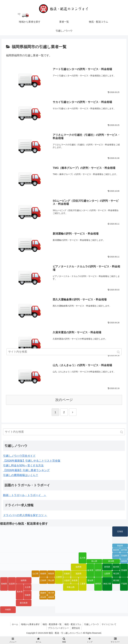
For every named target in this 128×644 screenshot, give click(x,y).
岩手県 (124, 551)
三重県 (83, 584)
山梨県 (107, 574)
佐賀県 (12, 584)
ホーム (14, 625)
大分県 (28, 588)
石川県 (83, 558)
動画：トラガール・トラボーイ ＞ (25, 496)
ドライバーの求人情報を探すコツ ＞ (25, 516)
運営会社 (76, 628)
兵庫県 (59, 578)
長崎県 (4, 584)
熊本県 (20, 592)
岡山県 (51, 581)
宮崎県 (28, 596)
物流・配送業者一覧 (52, 625)
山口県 (35, 574)
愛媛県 (43, 593)
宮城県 (124, 556)
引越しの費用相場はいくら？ (21, 476)
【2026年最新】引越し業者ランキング (26, 471)
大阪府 (67, 581)
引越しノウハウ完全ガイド (19, 456)
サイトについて (110, 625)
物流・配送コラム (73, 625)
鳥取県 (51, 574)
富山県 (94, 562)
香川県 (51, 593)
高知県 (43, 598)
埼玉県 (116, 574)
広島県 (43, 581)
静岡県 (98, 584)
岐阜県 (90, 571)
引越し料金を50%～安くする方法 (23, 466)
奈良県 (75, 581)
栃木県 (116, 567)
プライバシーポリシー (58, 628)
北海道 (120, 532)
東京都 (116, 581)
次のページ (64, 400)
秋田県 (116, 551)
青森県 (120, 546)
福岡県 (24, 581)
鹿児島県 (24, 603)
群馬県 (107, 567)
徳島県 (51, 598)
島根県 (43, 574)
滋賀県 (79, 574)
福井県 (79, 567)
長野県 (98, 571)
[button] (122, 433)
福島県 (124, 562)
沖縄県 (8, 610)
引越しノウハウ (92, 625)
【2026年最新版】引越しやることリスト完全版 (32, 461)
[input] (64, 432)
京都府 (67, 574)
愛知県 (90, 581)
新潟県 (111, 562)
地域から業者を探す (30, 625)
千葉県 (124, 584)
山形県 (116, 556)
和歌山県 (71, 588)
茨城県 (124, 571)
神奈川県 (107, 584)
